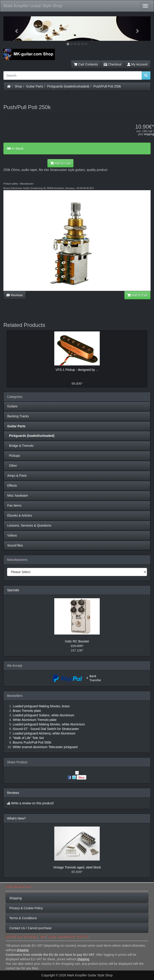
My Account (137, 64)
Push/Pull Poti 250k (107, 86)
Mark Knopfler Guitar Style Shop (33, 6)
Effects (12, 486)
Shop (19, 86)
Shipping (16, 898)
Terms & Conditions (23, 918)
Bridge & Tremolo (20, 446)
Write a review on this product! (32, 803)
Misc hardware (18, 496)
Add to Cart (60, 163)
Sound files (15, 545)
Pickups (14, 456)
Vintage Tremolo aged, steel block (77, 867)
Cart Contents (86, 64)
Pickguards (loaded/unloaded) (68, 86)
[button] (14, 29)
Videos (12, 535)
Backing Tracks (18, 416)
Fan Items (14, 506)
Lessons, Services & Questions (29, 525)
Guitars (12, 406)
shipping (149, 134)
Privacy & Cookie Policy (26, 908)
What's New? (16, 818)
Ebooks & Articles (20, 516)
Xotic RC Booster (77, 641)
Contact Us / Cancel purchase (30, 928)
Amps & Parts (17, 476)
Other (12, 466)
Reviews (15, 295)
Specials (13, 590)
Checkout (113, 64)
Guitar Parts (35, 86)
